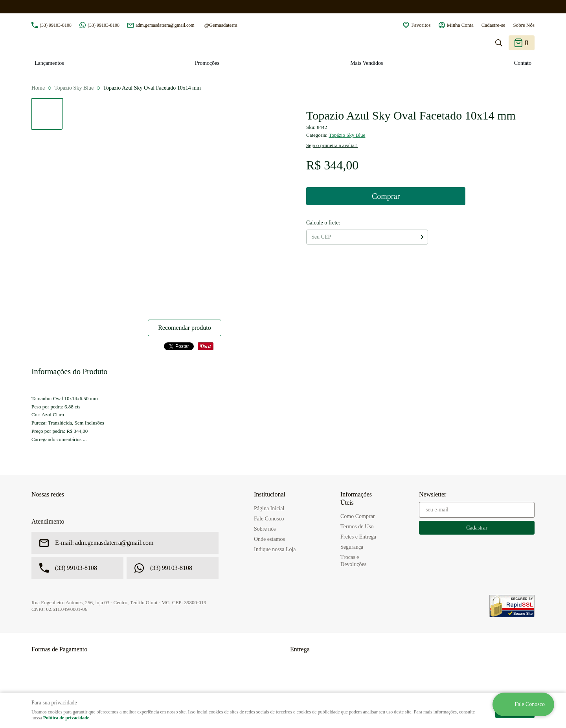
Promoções (207, 63)
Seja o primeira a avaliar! (332, 145)
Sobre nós (265, 529)
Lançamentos (49, 63)
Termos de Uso (357, 527)
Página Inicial (269, 508)
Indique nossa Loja (275, 549)
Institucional (270, 494)
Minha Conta (460, 25)
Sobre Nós (524, 25)
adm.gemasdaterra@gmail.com (165, 25)
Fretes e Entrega (358, 537)
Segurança (352, 547)
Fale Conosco (269, 519)
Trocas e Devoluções (353, 561)
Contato (523, 63)
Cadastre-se (493, 25)
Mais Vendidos (367, 63)
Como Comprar (358, 516)
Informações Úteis (356, 498)
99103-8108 (56, 25)
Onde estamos (269, 539)
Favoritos (421, 25)
